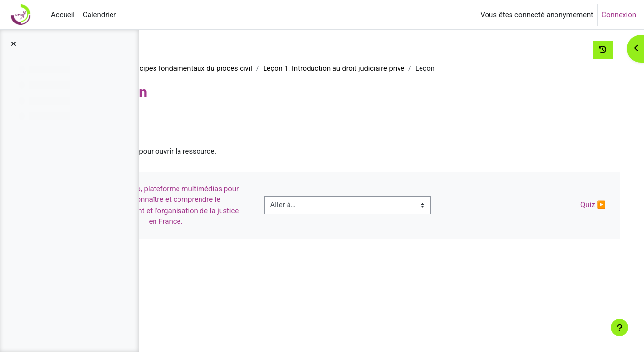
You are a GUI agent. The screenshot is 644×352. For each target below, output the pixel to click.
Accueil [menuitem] (63, 15)
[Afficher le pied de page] (620, 328)
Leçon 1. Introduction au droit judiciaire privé (424, 68)
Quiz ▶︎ (582, 206)
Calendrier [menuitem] (99, 15)
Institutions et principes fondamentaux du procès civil (253, 68)
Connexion (619, 15)
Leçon (213, 152)
